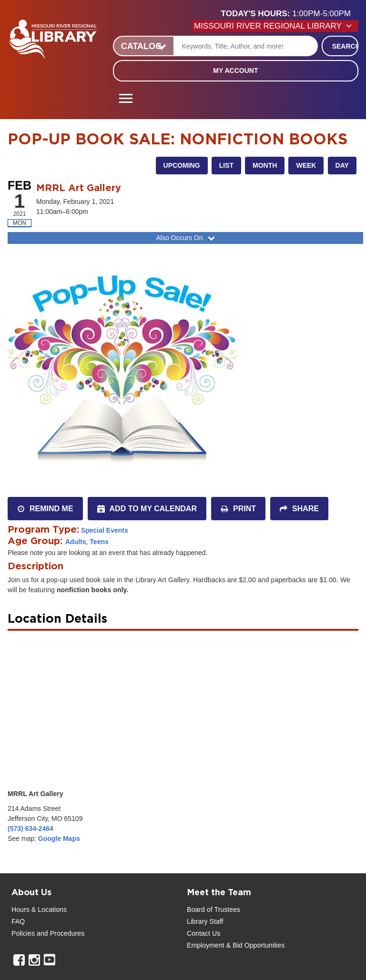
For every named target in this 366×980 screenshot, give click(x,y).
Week (306, 165)
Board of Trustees (213, 909)
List (226, 165)
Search (345, 46)
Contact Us (203, 933)
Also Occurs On (186, 238)
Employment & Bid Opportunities (236, 945)
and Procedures (60, 933)
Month (265, 165)
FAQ (18, 921)
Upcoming (182, 165)
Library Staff (205, 921)
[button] (290, 14)
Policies (23, 933)
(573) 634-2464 (30, 828)
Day (342, 165)
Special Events (105, 530)
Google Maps (59, 839)
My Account (235, 71)
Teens (99, 542)
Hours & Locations (39, 909)
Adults (76, 542)
